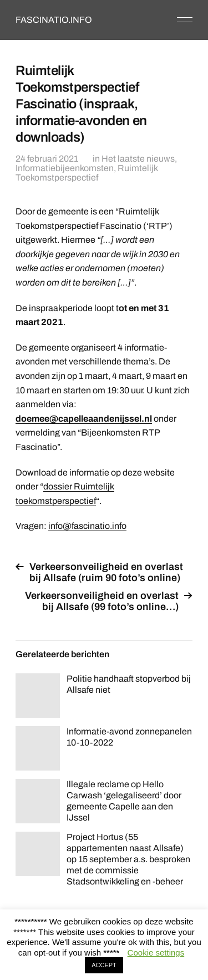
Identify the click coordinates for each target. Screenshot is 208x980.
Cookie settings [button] (156, 952)
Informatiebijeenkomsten (65, 168)
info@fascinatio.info (87, 526)
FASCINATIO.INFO (54, 20)
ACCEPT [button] (104, 965)
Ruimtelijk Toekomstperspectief (87, 173)
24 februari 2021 (47, 159)
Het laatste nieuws (138, 159)
